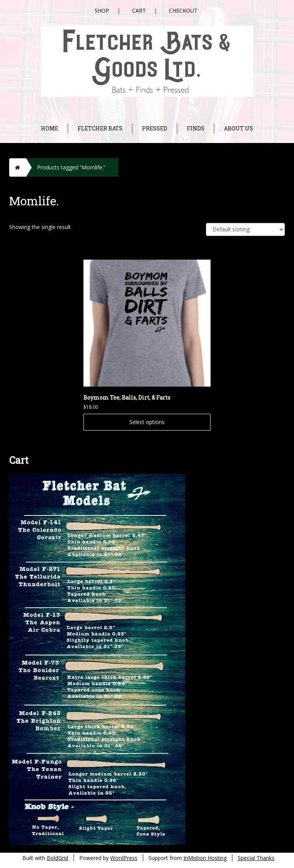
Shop (102, 11)
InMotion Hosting (205, 858)
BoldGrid (57, 858)
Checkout (183, 11)
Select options (147, 422)
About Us (238, 128)
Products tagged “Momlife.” (71, 167)
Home (50, 128)
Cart (139, 11)
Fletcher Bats (100, 128)
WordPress (124, 858)
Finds (196, 128)
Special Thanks (256, 858)
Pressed (155, 128)
